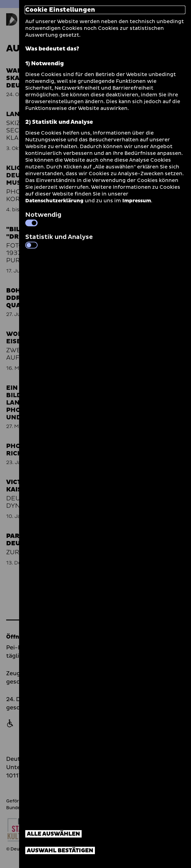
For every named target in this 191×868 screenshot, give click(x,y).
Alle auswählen (53, 834)
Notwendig (43, 218)
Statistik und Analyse (59, 240)
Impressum (137, 201)
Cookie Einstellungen (60, 10)
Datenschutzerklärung (54, 201)
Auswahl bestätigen (60, 851)
